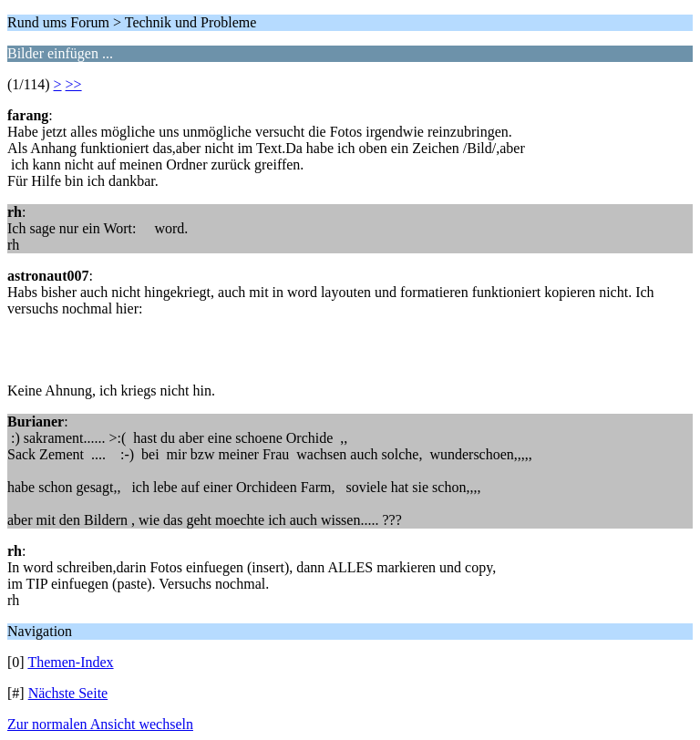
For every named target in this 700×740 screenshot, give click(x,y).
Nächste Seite (68, 693)
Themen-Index (70, 662)
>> (74, 84)
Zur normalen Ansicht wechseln (100, 724)
